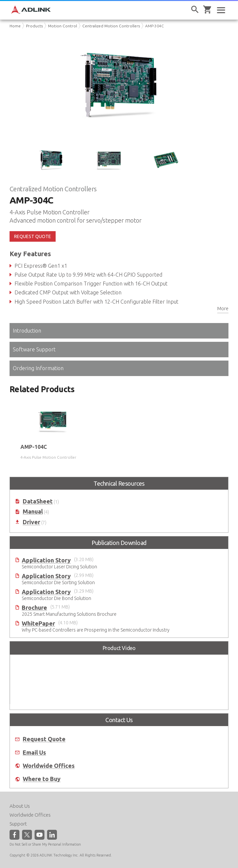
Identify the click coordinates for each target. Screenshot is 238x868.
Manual (33, 512)
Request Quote (44, 739)
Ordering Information (38, 368)
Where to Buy (42, 779)
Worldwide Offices (49, 766)
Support (18, 824)
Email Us (34, 753)
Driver (31, 522)
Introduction (27, 331)
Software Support (34, 349)
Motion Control (63, 26)
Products (34, 26)
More (223, 309)
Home (15, 26)
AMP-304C (155, 26)
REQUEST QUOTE (33, 236)
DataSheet (38, 501)
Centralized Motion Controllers (111, 26)
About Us (20, 806)
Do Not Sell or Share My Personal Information (45, 844)
